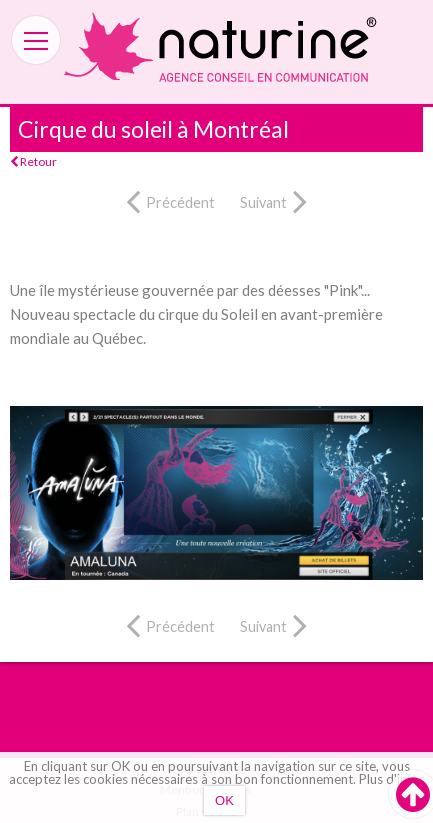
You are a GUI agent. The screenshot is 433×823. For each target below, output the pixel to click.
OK (224, 800)
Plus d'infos (392, 779)
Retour (33, 161)
